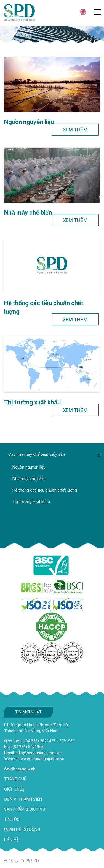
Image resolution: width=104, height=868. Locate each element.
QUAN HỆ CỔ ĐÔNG (22, 829)
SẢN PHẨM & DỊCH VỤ (25, 809)
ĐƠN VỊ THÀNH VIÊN (23, 799)
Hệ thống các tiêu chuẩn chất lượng (44, 307)
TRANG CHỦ (15, 779)
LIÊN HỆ (11, 840)
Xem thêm (75, 130)
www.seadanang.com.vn (42, 759)
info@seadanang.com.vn (38, 753)
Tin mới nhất (28, 712)
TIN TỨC (12, 819)
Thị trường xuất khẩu (32, 402)
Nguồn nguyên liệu (29, 122)
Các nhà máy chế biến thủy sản (37, 454)
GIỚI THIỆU (14, 789)
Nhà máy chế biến (28, 213)
